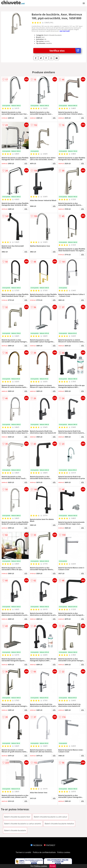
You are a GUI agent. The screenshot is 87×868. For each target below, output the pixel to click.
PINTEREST (50, 845)
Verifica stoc (65, 51)
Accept (53, 866)
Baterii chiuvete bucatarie (15, 830)
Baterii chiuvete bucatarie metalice (59, 824)
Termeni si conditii (24, 852)
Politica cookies (64, 852)
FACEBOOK (36, 845)
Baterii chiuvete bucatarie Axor (17, 817)
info (26, 118)
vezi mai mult (65, 31)
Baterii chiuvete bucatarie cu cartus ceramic (23, 824)
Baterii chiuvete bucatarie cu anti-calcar (50, 817)
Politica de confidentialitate (44, 852)
